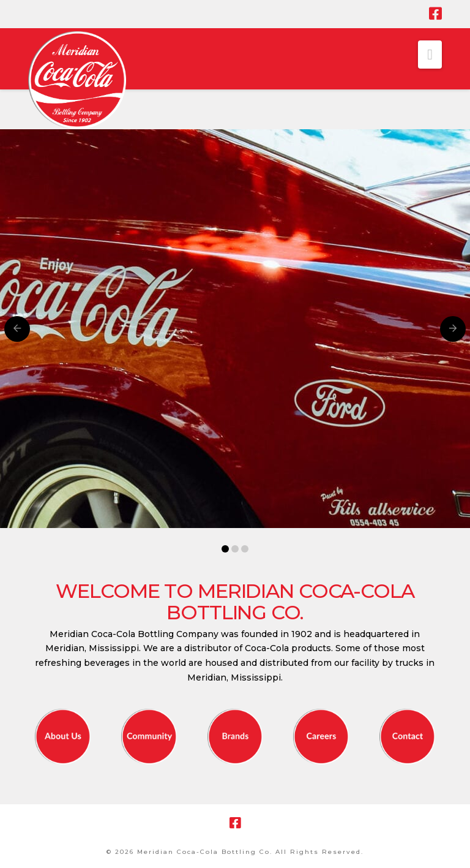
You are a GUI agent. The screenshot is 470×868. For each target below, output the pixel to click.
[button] (430, 55)
